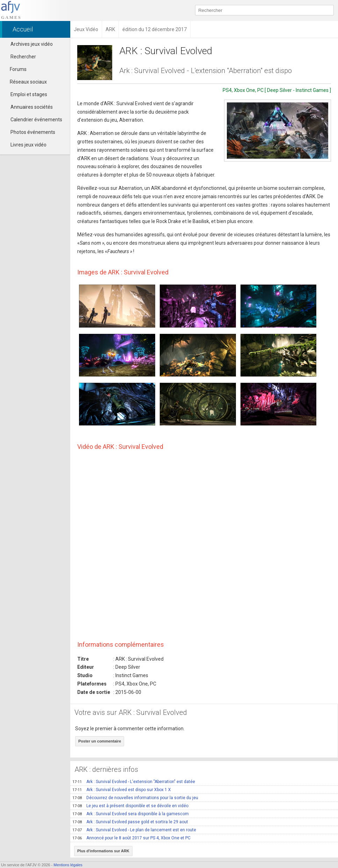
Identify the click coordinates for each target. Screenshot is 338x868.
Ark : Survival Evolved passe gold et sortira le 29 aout (130, 822)
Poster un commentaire (100, 741)
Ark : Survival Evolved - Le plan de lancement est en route (134, 830)
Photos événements (33, 132)
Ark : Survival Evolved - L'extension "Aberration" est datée (134, 782)
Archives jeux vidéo (32, 44)
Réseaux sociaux (25, 82)
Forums (15, 69)
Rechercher (23, 57)
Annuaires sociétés (32, 107)
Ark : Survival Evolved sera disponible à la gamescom (131, 814)
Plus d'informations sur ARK (103, 851)
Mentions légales (68, 865)
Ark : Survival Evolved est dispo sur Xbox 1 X (122, 790)
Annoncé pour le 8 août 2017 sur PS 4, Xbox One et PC (131, 838)
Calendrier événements (36, 120)
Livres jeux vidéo (28, 145)
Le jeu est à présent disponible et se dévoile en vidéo (130, 806)
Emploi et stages (29, 94)
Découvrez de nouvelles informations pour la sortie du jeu (135, 798)
